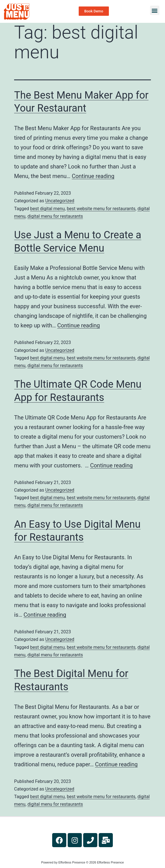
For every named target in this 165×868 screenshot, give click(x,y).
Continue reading (93, 176)
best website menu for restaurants (101, 209)
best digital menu (48, 209)
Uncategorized (60, 201)
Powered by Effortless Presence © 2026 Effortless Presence (82, 862)
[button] (155, 10)
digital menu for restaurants (55, 216)
